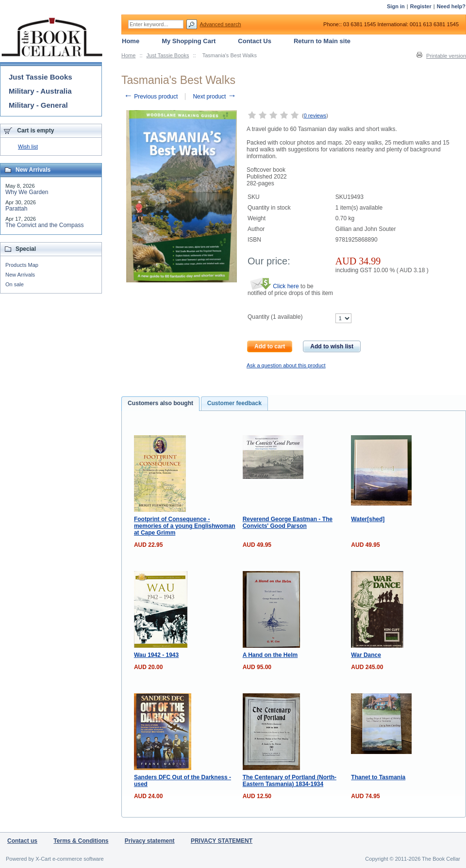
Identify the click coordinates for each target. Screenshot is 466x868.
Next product (214, 97)
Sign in (396, 6)
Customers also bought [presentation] (160, 403)
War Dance (366, 655)
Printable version (446, 56)
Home (128, 55)
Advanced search (221, 24)
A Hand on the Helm (270, 655)
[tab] (160, 404)
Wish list (28, 147)
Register (421, 6)
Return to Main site (322, 41)
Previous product (151, 97)
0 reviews (315, 115)
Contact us (22, 841)
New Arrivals (20, 275)
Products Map (22, 265)
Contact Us (255, 41)
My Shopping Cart (189, 41)
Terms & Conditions (81, 841)
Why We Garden (27, 192)
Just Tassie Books (168, 55)
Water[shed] (368, 519)
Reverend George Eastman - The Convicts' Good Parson (288, 523)
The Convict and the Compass (44, 225)
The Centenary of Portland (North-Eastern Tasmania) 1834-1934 (290, 781)
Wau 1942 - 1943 (156, 655)
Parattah (16, 209)
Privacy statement (150, 841)
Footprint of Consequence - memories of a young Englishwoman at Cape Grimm (185, 526)
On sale (15, 284)
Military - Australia (40, 91)
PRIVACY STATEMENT (222, 841)
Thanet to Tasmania (378, 777)
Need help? (451, 6)
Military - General (38, 105)
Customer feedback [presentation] (234, 403)
